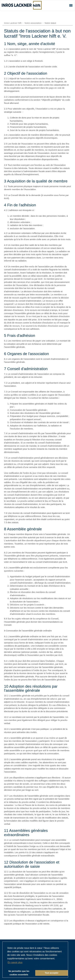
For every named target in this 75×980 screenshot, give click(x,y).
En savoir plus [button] (15, 962)
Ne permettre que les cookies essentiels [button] (19, 973)
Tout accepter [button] (52, 973)
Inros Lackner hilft (13, 23)
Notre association (33, 23)
